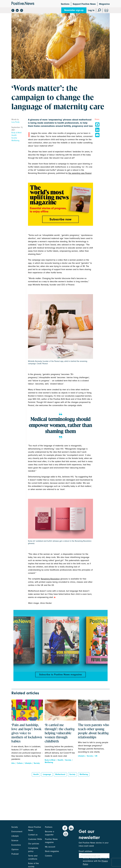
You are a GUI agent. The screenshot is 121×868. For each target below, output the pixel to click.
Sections (65, 4)
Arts (13, 766)
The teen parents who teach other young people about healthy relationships (94, 734)
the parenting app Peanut (80, 173)
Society (14, 138)
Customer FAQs (35, 839)
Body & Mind (16, 133)
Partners (49, 827)
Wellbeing (15, 140)
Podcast (15, 854)
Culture (20, 766)
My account (50, 847)
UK (96, 758)
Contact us (33, 835)
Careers (49, 856)
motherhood (60, 777)
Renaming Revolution (50, 579)
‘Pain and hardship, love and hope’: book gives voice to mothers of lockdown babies (27, 736)
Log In (91, 10)
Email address (85, 851)
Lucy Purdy (15, 122)
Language (47, 777)
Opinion (15, 849)
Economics (16, 845)
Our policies (34, 844)
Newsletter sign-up (74, 10)
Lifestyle (28, 766)
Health (14, 135)
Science (15, 840)
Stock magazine (52, 851)
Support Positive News (84, 4)
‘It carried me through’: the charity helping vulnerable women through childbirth (60, 736)
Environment (17, 832)
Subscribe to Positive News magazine (60, 675)
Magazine (104, 4)
